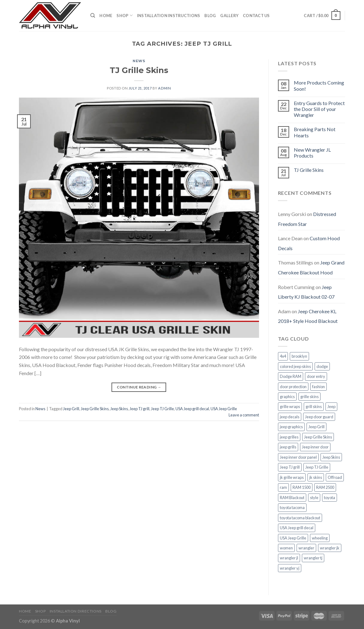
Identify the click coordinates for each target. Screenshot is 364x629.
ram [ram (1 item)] (283, 487)
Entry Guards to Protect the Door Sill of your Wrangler (319, 109)
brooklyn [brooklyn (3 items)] (299, 356)
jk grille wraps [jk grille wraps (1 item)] (292, 477)
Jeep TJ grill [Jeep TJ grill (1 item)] (290, 467)
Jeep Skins (119, 409)
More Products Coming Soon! (319, 85)
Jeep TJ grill (139, 409)
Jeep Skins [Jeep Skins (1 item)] (331, 457)
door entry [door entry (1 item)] (316, 376)
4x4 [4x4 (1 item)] (283, 356)
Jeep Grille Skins (95, 409)
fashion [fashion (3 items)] (318, 387)
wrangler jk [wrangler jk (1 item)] (330, 548)
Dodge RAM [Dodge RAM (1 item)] (291, 376)
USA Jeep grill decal (192, 409)
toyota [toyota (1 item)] (330, 498)
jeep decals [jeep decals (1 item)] (290, 417)
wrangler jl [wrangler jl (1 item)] (289, 558)
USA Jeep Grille (224, 409)
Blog (210, 16)
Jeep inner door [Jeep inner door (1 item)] (315, 447)
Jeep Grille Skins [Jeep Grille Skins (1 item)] (318, 437)
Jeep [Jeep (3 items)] (331, 406)
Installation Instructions (168, 16)
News (139, 61)
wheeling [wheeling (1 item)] (320, 538)
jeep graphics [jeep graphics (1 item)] (291, 427)
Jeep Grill (71, 409)
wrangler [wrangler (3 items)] (306, 548)
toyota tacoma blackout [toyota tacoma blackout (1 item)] (300, 518)
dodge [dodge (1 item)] (322, 366)
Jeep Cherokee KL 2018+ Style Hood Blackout (308, 316)
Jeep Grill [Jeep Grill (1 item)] (316, 427)
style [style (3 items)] (314, 498)
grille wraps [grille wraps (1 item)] (290, 406)
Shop (124, 15)
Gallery (229, 16)
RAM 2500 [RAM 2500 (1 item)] (325, 487)
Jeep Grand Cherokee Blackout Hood (311, 267)
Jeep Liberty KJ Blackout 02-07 (306, 292)
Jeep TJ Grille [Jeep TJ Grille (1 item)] (317, 467)
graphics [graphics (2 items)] (287, 397)
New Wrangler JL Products (312, 153)
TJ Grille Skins (139, 70)
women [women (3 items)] (286, 548)
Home (106, 16)
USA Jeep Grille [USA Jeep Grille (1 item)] (293, 538)
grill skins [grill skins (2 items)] (314, 406)
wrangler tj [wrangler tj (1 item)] (313, 558)
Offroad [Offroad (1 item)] (335, 477)
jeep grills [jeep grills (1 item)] (288, 447)
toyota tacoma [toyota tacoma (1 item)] (292, 507)
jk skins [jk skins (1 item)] (316, 477)
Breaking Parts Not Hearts (315, 132)
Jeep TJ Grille (162, 409)
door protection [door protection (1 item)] (293, 387)
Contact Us (256, 16)
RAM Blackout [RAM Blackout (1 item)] (292, 498)
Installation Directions (76, 611)
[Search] (93, 16)
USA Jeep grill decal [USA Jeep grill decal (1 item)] (297, 528)
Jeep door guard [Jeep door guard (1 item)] (319, 417)
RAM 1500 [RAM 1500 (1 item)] (302, 487)
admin (164, 88)
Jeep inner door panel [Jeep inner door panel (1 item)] (298, 457)
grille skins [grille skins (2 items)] (309, 397)
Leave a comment (244, 415)
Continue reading (139, 387)
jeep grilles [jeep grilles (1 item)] (289, 437)
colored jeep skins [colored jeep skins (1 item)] (295, 366)
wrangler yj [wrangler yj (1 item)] (290, 568)
